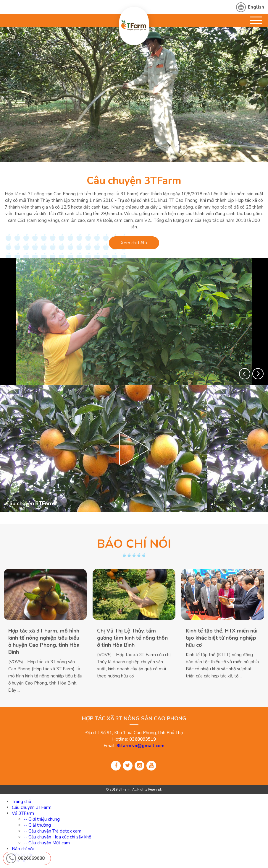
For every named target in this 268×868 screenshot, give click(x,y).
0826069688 (31, 858)
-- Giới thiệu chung (42, 819)
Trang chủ (21, 802)
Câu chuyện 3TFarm (134, 181)
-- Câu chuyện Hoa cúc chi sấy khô (58, 837)
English (256, 7)
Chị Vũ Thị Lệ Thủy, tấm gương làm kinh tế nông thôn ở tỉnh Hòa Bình (132, 638)
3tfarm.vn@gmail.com (141, 746)
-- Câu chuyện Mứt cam (47, 843)
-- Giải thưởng (37, 825)
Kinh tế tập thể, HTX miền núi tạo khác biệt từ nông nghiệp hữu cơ (222, 638)
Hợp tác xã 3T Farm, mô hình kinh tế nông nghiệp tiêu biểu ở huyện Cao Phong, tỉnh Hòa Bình (44, 641)
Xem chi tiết (134, 243)
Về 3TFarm (23, 813)
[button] (245, 374)
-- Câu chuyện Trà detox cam (53, 831)
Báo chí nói (23, 849)
